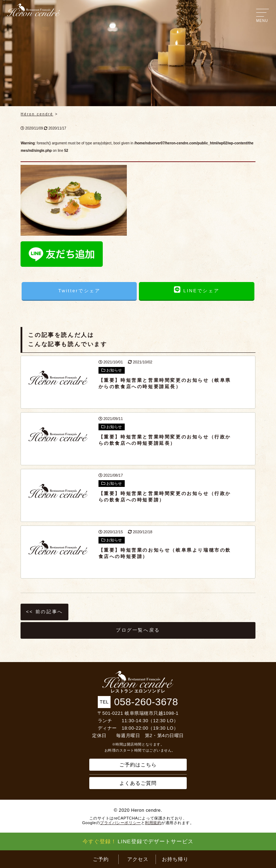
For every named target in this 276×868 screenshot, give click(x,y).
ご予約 (101, 859)
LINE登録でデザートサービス (138, 841)
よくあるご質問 (138, 783)
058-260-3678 (146, 702)
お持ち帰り (175, 859)
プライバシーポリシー (120, 823)
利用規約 (153, 823)
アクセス (138, 859)
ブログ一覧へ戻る (138, 630)
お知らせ (112, 370)
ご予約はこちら (138, 765)
